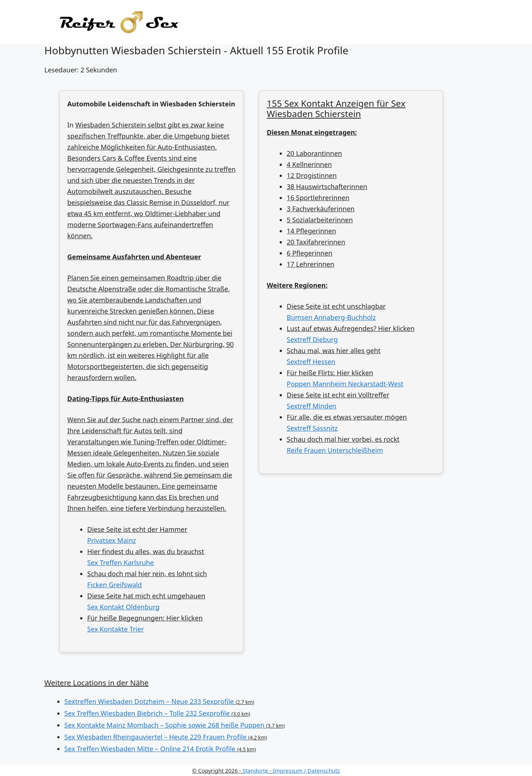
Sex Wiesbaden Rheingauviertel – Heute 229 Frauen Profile (155, 737)
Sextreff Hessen (311, 362)
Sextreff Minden (311, 406)
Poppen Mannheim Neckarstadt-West (345, 384)
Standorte (255, 770)
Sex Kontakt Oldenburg (123, 607)
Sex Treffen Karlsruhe (120, 563)
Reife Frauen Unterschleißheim (335, 450)
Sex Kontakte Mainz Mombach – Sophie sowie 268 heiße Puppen (164, 725)
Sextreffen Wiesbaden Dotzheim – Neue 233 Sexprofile (149, 701)
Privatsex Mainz (112, 540)
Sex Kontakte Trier (115, 629)
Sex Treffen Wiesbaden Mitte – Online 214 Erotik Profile (150, 749)
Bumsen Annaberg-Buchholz (331, 317)
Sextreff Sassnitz (312, 428)
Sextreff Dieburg (312, 339)
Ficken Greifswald (115, 585)
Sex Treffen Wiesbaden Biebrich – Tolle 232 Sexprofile (147, 713)
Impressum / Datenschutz (307, 770)
